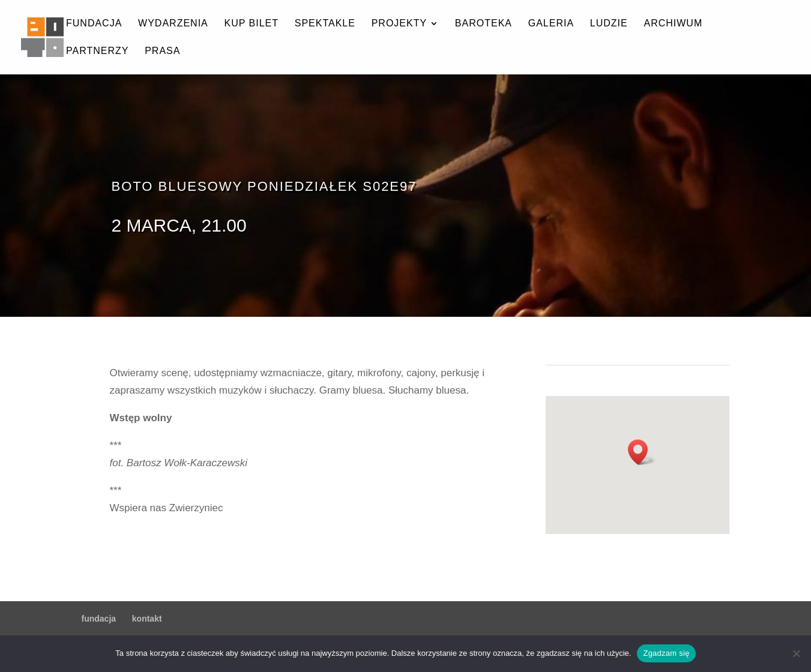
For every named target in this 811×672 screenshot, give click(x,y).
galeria (551, 24)
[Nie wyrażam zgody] (796, 653)
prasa (162, 51)
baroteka (484, 24)
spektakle (325, 24)
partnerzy (97, 51)
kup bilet (251, 24)
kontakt (147, 619)
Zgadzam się (666, 653)
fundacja (94, 24)
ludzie (609, 24)
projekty (399, 24)
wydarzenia (173, 24)
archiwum (673, 24)
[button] (642, 452)
